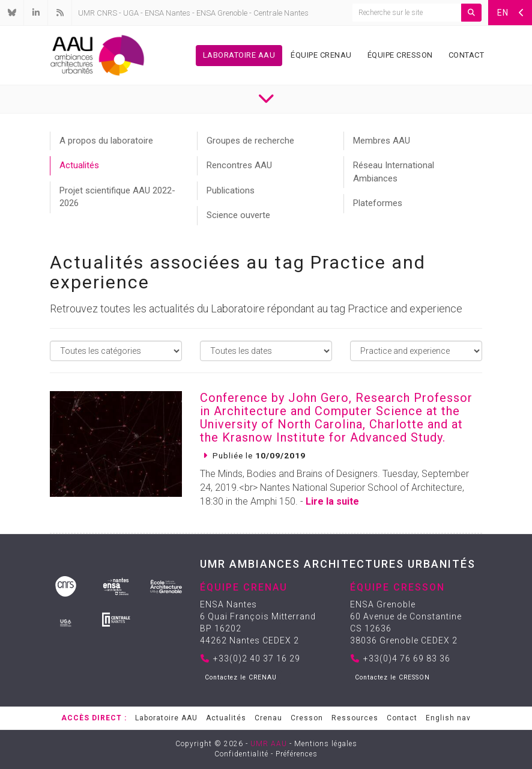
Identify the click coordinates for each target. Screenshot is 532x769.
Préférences (297, 754)
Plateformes (378, 203)
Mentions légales (326, 744)
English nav (448, 718)
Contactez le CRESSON (392, 677)
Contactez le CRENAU (241, 677)
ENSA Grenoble (222, 13)
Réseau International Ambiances (394, 172)
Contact (467, 55)
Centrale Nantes (281, 13)
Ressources (355, 718)
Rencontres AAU (239, 165)
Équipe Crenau (321, 55)
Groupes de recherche (250, 141)
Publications (231, 190)
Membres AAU (382, 141)
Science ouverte (238, 215)
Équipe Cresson (400, 55)
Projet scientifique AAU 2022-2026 (117, 197)
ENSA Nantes (168, 13)
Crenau (268, 718)
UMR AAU (269, 744)
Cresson (307, 718)
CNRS (107, 13)
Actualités (79, 165)
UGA (131, 13)
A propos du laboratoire (106, 141)
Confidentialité (241, 754)
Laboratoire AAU (239, 55)
